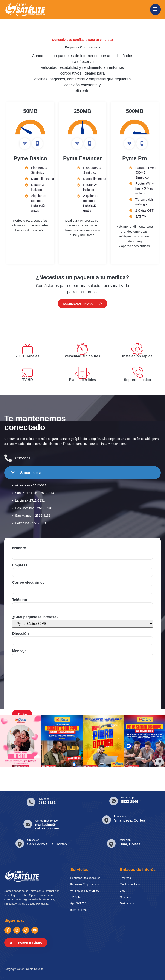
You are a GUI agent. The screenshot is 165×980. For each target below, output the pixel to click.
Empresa (82, 566)
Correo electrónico (82, 584)
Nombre (82, 549)
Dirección (82, 635)
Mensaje (82, 676)
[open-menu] (155, 10)
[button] (5, 741)
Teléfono (82, 601)
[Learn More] (40, 801)
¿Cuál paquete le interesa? (82, 619)
